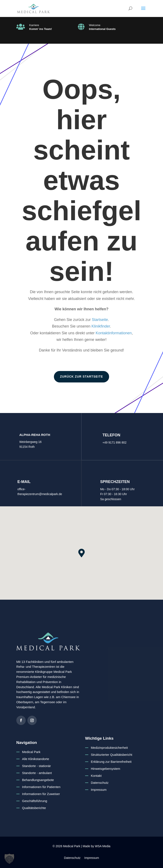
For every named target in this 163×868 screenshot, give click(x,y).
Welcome (95, 25)
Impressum (99, 790)
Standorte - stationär (37, 766)
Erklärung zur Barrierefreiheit (111, 762)
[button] (143, 11)
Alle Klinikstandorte (36, 759)
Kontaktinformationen (114, 333)
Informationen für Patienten (41, 787)
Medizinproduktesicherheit (109, 748)
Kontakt (96, 776)
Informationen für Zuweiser (41, 794)
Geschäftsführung (35, 801)
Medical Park (31, 752)
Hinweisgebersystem (105, 769)
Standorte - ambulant (37, 773)
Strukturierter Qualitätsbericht (112, 755)
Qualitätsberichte (34, 808)
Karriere (34, 25)
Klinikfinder (101, 326)
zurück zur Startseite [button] (82, 377)
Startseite (100, 320)
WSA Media (103, 846)
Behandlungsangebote (38, 780)
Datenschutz (100, 783)
